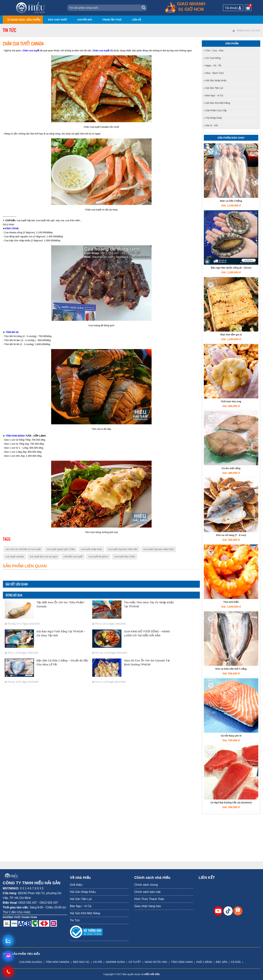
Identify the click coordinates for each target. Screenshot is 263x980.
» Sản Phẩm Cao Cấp (215, 110)
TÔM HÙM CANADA (57, 962)
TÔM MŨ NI (12, 332)
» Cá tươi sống (212, 58)
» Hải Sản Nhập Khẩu (215, 80)
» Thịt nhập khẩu (213, 118)
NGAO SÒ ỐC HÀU (156, 962)
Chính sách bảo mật (147, 892)
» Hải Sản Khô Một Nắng (217, 103)
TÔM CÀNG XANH (182, 962)
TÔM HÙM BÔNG (15, 436)
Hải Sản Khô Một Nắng (85, 913)
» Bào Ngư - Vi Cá (213, 95)
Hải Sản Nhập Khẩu (83, 892)
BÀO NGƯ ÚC (81, 962)
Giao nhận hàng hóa (147, 906)
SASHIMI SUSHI (115, 962)
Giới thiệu (76, 885)
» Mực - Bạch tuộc (214, 73)
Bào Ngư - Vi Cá (81, 906)
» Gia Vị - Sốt (211, 125)
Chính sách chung (146, 885)
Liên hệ (136, 20)
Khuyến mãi (85, 20)
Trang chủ (243, 31)
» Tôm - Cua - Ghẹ (214, 51)
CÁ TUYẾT (135, 962)
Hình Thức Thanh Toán (149, 899)
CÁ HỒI (98, 962)
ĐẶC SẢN (222, 962)
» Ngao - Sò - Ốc (213, 65)
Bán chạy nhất (58, 20)
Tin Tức (256, 31)
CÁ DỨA (236, 962)
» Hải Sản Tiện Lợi (213, 88)
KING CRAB (12, 228)
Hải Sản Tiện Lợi (81, 899)
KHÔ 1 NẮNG (204, 962)
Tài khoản (233, 8)
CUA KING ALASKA (31, 962)
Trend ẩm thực (112, 20)
